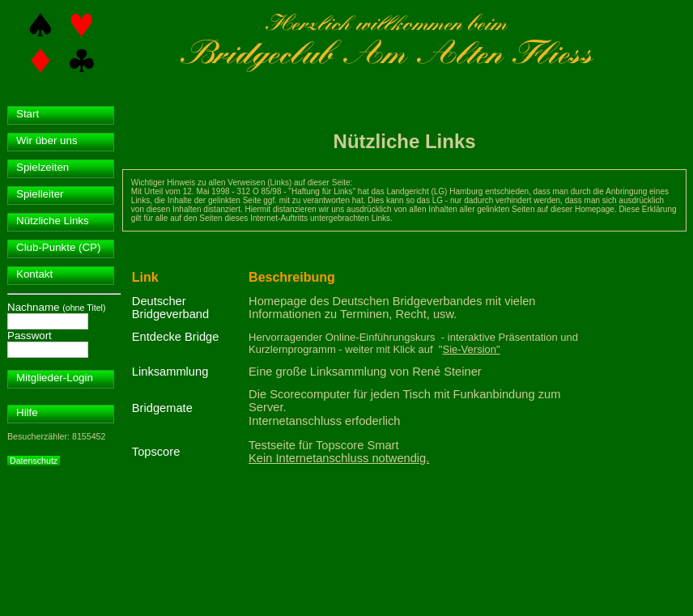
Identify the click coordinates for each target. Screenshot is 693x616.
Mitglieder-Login (55, 378)
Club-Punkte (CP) (58, 247)
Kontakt (34, 274)
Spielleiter (40, 194)
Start (28, 114)
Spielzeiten (43, 167)
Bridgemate (162, 408)
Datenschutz (34, 461)
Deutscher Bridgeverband (170, 308)
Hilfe (27, 412)
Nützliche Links (53, 221)
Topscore (156, 452)
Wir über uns (47, 140)
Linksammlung (170, 372)
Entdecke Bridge (176, 337)
